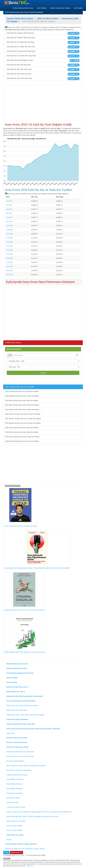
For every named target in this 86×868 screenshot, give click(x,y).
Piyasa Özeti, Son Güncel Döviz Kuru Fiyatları (22, 706)
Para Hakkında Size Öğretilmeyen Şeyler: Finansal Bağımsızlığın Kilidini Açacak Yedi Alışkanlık (37, 550)
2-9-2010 (9, 205)
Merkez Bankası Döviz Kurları (23, 8)
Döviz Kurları (20, 855)
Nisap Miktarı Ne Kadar (15, 784)
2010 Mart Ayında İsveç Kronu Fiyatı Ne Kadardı (22, 400)
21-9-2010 (9, 246)
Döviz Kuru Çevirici (14, 349)
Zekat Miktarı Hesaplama (15, 779)
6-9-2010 (9, 213)
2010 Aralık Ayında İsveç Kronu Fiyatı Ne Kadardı (22, 441)
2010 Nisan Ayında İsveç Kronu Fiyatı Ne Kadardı (22, 405)
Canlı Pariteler (42, 8)
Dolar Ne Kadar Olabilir (14, 826)
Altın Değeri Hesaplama (15, 789)
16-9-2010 (9, 234)
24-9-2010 (9, 258)
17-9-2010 (9, 238)
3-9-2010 (9, 209)
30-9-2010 (9, 275)
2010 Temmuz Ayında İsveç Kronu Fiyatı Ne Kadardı (23, 419)
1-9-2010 (9, 201)
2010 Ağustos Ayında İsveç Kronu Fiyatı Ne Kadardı (23, 423)
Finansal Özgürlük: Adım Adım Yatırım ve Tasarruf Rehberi (24, 592)
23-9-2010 (9, 254)
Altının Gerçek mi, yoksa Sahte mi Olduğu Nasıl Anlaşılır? (26, 766)
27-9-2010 (9, 262)
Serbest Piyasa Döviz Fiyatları (60, 8)
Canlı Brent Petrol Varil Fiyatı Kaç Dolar (20, 756)
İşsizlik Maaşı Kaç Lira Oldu (16, 821)
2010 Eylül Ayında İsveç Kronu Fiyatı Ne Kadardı (22, 428)
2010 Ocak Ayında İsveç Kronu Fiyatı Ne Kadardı (22, 391)
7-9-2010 (9, 217)
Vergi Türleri (11, 733)
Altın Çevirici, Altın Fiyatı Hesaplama (19, 770)
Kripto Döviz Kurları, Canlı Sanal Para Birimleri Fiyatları (25, 715)
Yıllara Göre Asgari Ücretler (16, 807)
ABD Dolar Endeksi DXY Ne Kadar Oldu (20, 752)
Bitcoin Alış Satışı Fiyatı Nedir (17, 710)
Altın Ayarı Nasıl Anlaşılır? (15, 761)
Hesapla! (43, 373)
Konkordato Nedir (13, 802)
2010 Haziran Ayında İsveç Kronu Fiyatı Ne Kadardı (23, 414)
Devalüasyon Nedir (13, 798)
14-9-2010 (9, 226)
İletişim (9, 840)
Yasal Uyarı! (30, 866)
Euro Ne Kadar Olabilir (14, 830)
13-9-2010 (9, 221)
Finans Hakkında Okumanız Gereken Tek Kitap (20, 507)
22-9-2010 (9, 250)
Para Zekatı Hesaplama (15, 793)
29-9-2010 (9, 271)
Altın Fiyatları (78, 8)
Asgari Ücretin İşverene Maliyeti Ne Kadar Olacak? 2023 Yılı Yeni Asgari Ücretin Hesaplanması (39, 812)
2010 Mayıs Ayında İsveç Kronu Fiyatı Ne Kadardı (22, 409)
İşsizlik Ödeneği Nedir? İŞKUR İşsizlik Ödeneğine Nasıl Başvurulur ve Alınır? (33, 816)
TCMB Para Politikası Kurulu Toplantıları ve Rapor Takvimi (25, 849)
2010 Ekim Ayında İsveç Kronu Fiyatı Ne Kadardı (22, 432)
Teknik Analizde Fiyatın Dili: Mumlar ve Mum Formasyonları (25, 634)
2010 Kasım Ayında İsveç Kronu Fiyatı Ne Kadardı (22, 437)
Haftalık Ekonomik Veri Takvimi (17, 775)
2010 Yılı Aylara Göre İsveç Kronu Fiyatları (20, 387)
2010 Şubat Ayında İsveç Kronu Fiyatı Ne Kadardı (22, 396)
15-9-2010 (9, 230)
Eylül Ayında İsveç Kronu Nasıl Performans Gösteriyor (41, 282)
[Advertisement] (43, 103)
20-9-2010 (9, 242)
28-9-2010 (9, 266)
